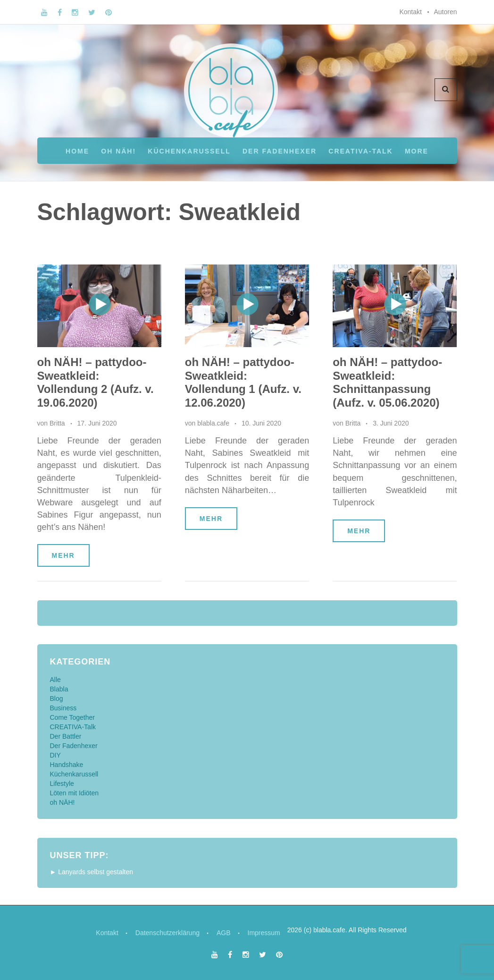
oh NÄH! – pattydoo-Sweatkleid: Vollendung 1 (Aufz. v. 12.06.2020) (243, 382)
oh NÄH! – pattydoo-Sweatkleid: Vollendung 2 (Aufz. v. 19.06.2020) (96, 382)
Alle (55, 680)
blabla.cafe (213, 423)
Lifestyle (62, 784)
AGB (224, 933)
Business (63, 708)
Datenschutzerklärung (167, 933)
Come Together (72, 717)
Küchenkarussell (189, 151)
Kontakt (410, 12)
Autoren (445, 12)
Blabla (59, 689)
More (417, 151)
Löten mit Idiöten (75, 793)
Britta (57, 423)
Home (77, 151)
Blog (57, 699)
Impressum (264, 933)
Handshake (67, 765)
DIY (55, 755)
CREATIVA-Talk (360, 151)
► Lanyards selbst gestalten (92, 872)
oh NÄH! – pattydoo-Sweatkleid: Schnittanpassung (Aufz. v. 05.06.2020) (387, 382)
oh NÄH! (118, 151)
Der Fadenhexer (280, 151)
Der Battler (66, 736)
